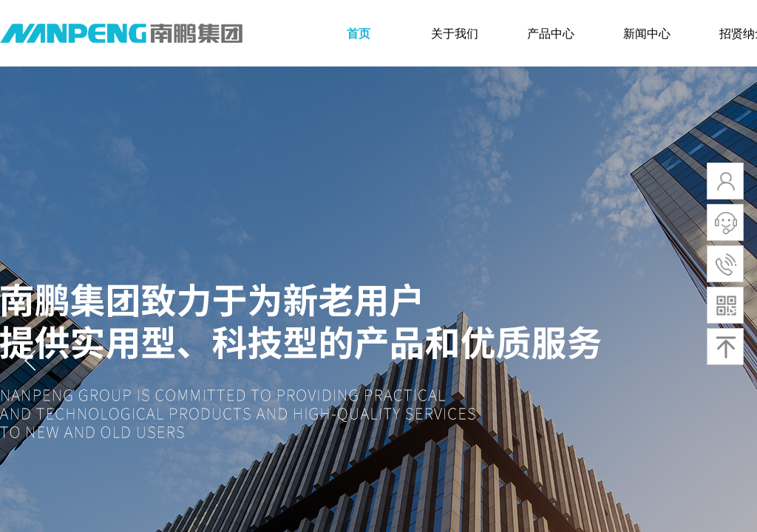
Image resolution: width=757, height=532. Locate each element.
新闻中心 (647, 34)
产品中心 (551, 34)
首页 (359, 34)
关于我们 (455, 34)
